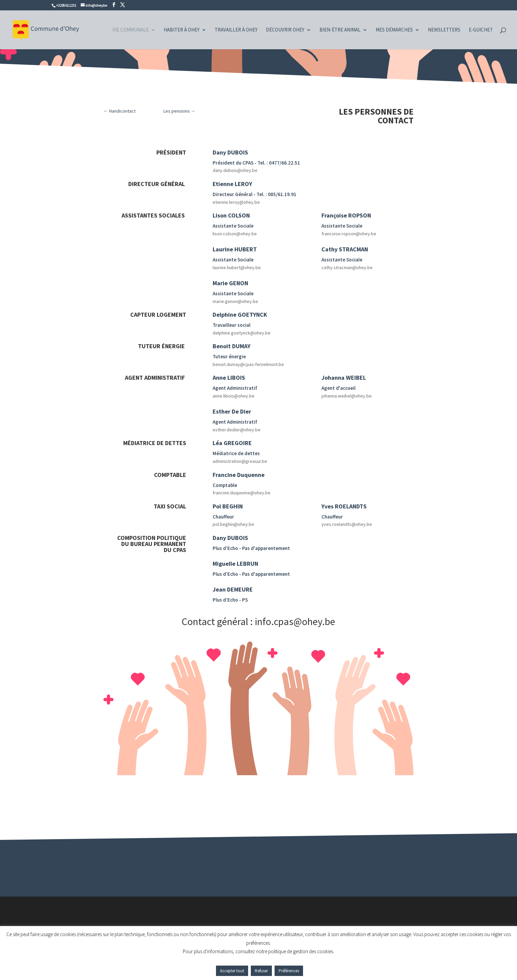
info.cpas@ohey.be (295, 621)
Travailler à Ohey (236, 30)
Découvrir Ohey (285, 30)
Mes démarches (394, 30)
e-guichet (481, 30)
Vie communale (131, 30)
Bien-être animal (340, 30)
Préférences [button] (289, 971)
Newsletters (444, 30)
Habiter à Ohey (182, 30)
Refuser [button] (261, 971)
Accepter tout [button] (232, 971)
